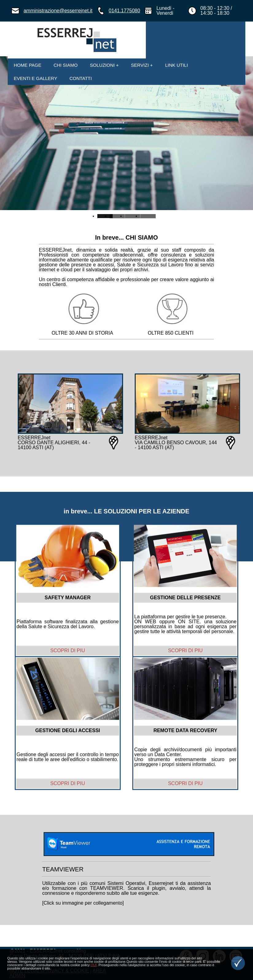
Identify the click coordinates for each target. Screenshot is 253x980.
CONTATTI (81, 78)
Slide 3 (148, 216)
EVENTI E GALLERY (35, 78)
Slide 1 (117, 216)
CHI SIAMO (65, 65)
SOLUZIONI (102, 65)
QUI (94, 965)
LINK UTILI (177, 65)
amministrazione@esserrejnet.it (58, 11)
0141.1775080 (124, 11)
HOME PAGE (28, 65)
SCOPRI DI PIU (68, 658)
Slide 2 (133, 216)
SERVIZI (140, 65)
